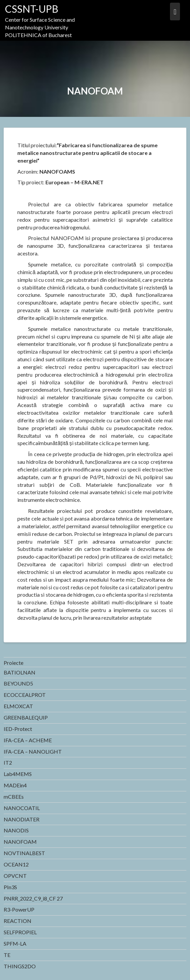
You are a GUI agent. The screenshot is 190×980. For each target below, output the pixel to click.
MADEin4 (15, 785)
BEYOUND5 (18, 683)
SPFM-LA (15, 943)
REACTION (18, 921)
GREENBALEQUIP (26, 717)
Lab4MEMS (18, 774)
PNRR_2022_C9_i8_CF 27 (33, 898)
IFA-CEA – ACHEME (28, 740)
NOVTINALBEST (24, 853)
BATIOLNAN (20, 672)
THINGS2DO (20, 966)
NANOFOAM (20, 842)
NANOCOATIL (22, 808)
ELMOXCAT (18, 706)
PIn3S (10, 887)
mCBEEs (14, 797)
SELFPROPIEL (20, 932)
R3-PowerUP (19, 909)
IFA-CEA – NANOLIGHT (33, 751)
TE (7, 955)
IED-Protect (18, 729)
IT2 (8, 762)
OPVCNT (15, 876)
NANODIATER (22, 819)
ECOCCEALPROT (25, 695)
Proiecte (14, 663)
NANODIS (16, 830)
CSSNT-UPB (32, 9)
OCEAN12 (16, 864)
